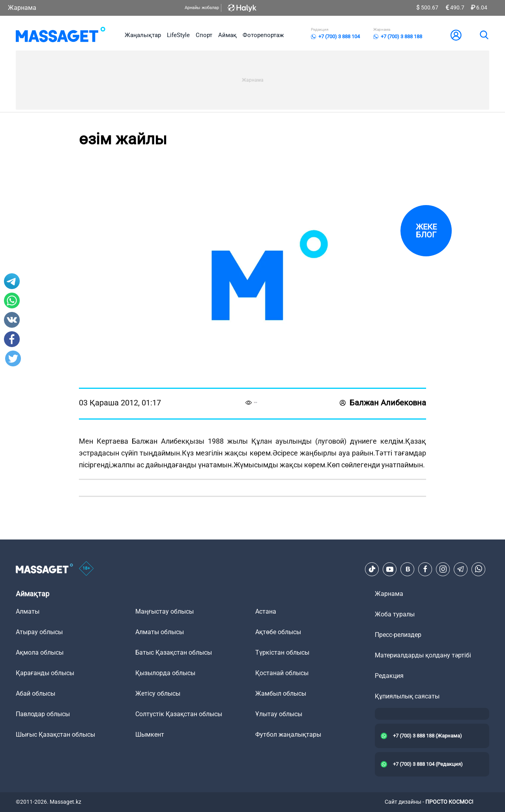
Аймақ (227, 35)
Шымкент (150, 735)
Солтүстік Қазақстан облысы (179, 714)
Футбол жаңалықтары (288, 735)
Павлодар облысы (43, 714)
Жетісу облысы (158, 693)
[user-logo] (456, 35)
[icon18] (86, 569)
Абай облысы (36, 693)
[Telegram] (461, 569)
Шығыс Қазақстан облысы (55, 735)
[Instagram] (443, 569)
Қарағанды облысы (45, 673)
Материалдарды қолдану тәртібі (423, 655)
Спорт (204, 35)
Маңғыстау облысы (165, 611)
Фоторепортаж (263, 35)
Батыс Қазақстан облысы (174, 652)
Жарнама (22, 8)
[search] (484, 35)
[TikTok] (372, 569)
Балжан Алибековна (383, 403)
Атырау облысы (39, 632)
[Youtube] (390, 569)
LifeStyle (178, 35)
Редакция (389, 676)
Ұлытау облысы (279, 714)
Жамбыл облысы (281, 693)
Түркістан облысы (282, 652)
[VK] (408, 569)
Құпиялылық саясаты (407, 696)
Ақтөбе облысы (278, 632)
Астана (266, 611)
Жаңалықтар (143, 35)
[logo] (61, 35)
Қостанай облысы (282, 673)
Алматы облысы (160, 632)
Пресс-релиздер (398, 635)
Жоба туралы (395, 614)
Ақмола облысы (40, 652)
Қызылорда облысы (165, 673)
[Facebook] (425, 569)
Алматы (28, 611)
